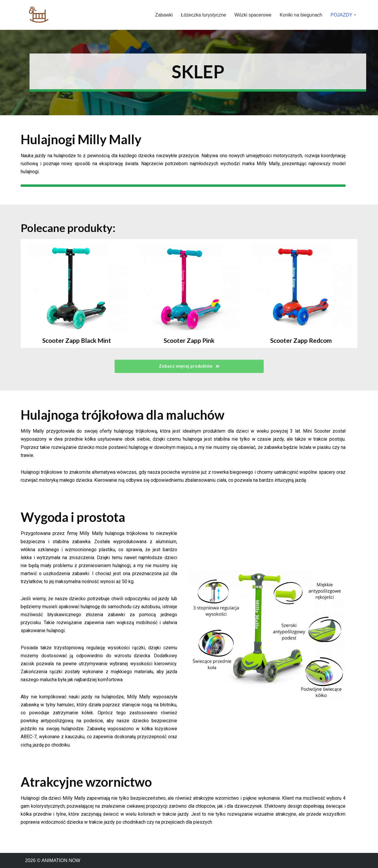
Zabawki (164, 15)
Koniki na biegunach (301, 15)
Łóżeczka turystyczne (204, 15)
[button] (355, 15)
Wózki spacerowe (253, 15)
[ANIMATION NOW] (38, 15)
